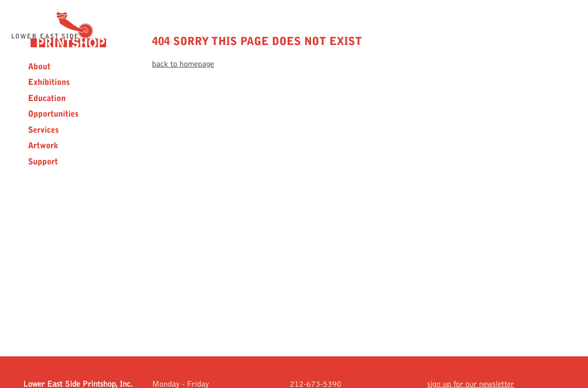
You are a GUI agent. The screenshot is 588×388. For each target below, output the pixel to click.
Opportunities (53, 114)
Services (43, 130)
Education (47, 98)
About (39, 67)
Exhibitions (49, 82)
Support (43, 162)
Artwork (43, 146)
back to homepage (183, 64)
